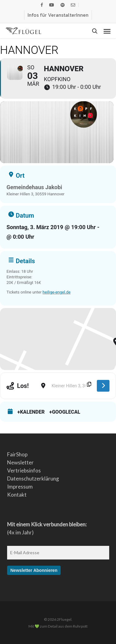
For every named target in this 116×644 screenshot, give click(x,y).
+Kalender (31, 412)
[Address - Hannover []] (35, 386)
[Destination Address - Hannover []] (71, 386)
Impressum (20, 487)
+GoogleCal (65, 412)
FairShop (17, 454)
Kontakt (17, 495)
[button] (107, 31)
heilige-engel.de (57, 292)
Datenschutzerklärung (33, 479)
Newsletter (20, 462)
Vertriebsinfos (24, 470)
